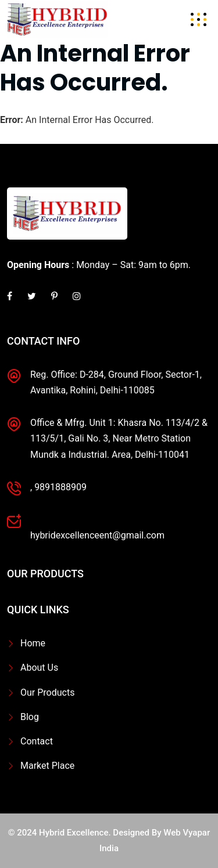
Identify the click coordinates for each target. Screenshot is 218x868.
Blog (30, 717)
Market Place (47, 766)
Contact (37, 741)
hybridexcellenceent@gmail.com (97, 535)
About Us (39, 668)
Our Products (47, 692)
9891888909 (60, 487)
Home (33, 643)
